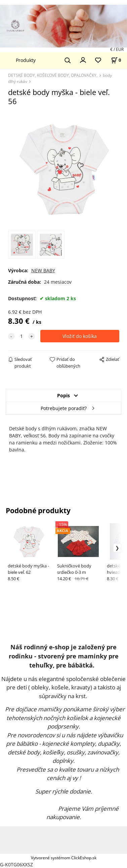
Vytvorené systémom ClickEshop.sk (64, 858)
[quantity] (22, 336)
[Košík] (116, 60)
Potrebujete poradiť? (64, 408)
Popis (63, 395)
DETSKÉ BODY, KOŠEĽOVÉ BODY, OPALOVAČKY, (53, 75)
